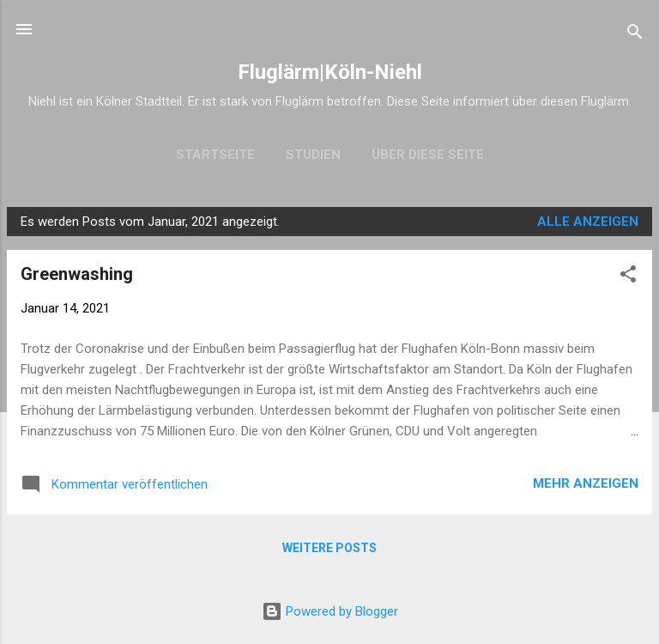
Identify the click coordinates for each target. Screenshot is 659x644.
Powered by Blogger (330, 611)
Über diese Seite (428, 155)
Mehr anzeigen (586, 483)
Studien (313, 155)
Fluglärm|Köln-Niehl (330, 72)
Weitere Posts (329, 548)
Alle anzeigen (588, 222)
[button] (628, 277)
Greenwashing (77, 274)
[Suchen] (635, 35)
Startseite (215, 155)
